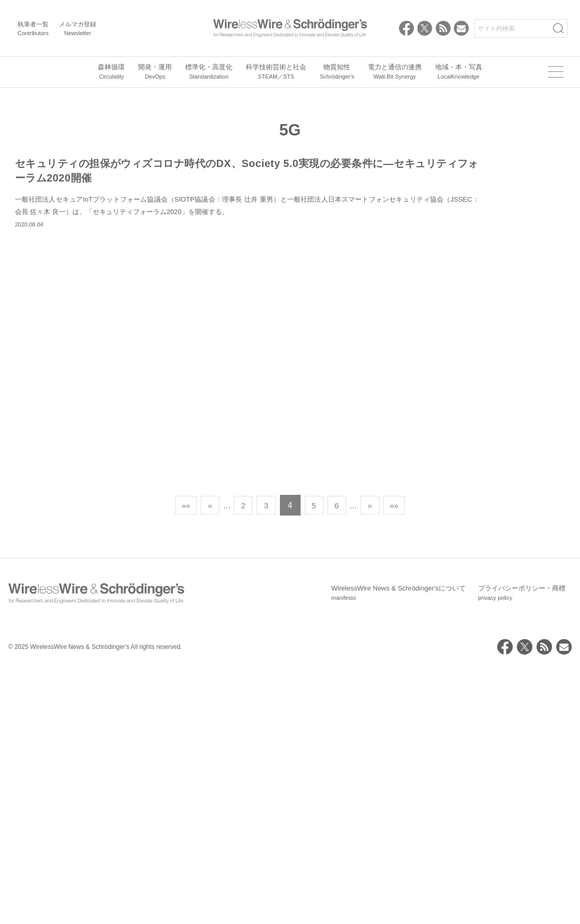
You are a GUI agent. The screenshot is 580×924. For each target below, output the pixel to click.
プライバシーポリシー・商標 (522, 850)
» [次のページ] (375, 762)
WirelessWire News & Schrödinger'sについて (398, 850)
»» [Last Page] (400, 762)
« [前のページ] (205, 762)
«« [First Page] (180, 762)
